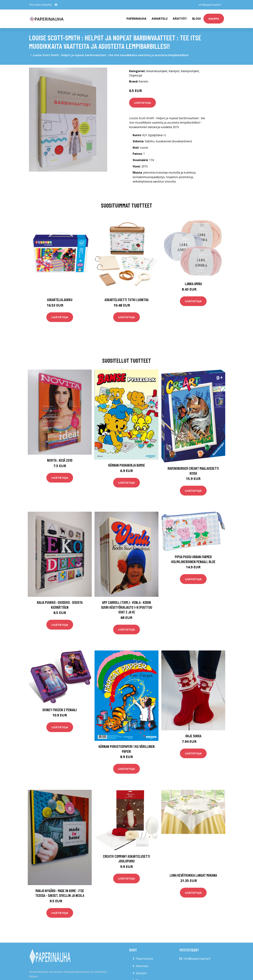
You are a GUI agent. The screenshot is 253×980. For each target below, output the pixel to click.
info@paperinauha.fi (210, 5)
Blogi (197, 19)
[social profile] (56, 5)
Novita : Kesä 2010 (60, 460)
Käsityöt (180, 19)
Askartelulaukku (60, 300)
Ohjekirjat (136, 75)
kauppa (214, 19)
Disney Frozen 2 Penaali (60, 710)
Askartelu (160, 19)
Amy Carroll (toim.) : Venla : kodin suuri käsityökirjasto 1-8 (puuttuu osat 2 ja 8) (127, 607)
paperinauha (136, 19)
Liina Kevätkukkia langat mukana (193, 875)
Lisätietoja (142, 103)
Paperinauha (144, 959)
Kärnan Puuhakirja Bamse (127, 465)
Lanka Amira (193, 284)
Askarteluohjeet (157, 71)
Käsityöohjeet (190, 71)
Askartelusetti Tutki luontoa (126, 300)
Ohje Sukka (193, 736)
